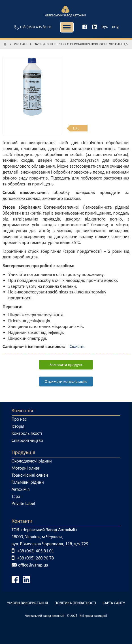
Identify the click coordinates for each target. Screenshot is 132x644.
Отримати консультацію (66, 381)
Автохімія (21, 489)
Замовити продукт (66, 365)
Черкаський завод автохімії (45, 616)
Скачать (77, 346)
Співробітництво (27, 440)
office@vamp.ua (33, 565)
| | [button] (67, 27)
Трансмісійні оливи (30, 475)
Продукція (24, 452)
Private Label (23, 503)
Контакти (22, 521)
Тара (16, 496)
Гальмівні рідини (28, 482)
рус (105, 26)
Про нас (19, 419)
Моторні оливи (26, 468)
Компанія (22, 410)
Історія (18, 426)
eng (115, 26)
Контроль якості (27, 433)
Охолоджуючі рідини (32, 461)
